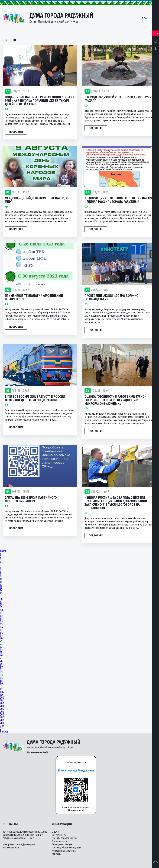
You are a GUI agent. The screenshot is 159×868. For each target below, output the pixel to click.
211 (2, 729)
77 (1, 658)
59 (1, 607)
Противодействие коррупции (66, 848)
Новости (155, 33)
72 (1, 644)
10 (1, 579)
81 (1, 670)
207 (2, 717)
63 (1, 619)
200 (2, 698)
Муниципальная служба (64, 851)
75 (1, 653)
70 (1, 638)
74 (1, 650)
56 (1, 599)
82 (1, 672)
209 (2, 723)
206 (2, 715)
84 (1, 678)
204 (2, 709)
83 (1, 675)
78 (1, 661)
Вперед (4, 732)
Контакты (57, 854)
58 (1, 605)
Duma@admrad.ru (11, 848)
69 (1, 636)
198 (2, 692)
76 (1, 655)
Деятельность (59, 835)
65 (1, 624)
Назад (3, 551)
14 (1, 591)
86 (1, 684)
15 (1, 593)
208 (2, 720)
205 (2, 712)
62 (1, 616)
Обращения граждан (62, 844)
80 (1, 667)
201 (2, 701)
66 (1, 627)
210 (2, 726)
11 (1, 582)
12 (1, 585)
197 (2, 689)
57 (1, 602)
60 (1, 610)
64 (1, 622)
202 (2, 703)
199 (2, 695)
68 (1, 633)
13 (1, 588)
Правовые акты (59, 841)
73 (1, 647)
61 (1, 613)
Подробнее (16, 132)
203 (2, 706)
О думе (55, 832)
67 (1, 630)
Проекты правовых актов (64, 838)
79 (1, 664)
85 (1, 681)
